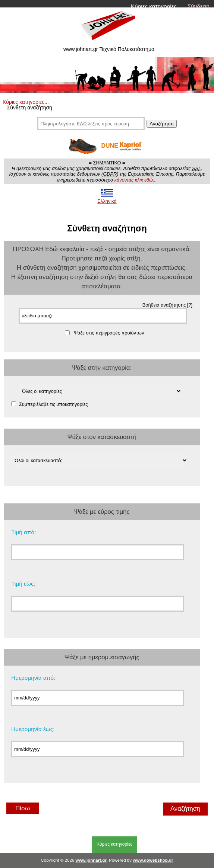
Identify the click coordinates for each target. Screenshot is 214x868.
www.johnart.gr (91, 860)
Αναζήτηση (161, 124)
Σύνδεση (199, 6)
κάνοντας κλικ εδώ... (136, 180)
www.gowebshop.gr (153, 860)
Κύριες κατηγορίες (154, 6)
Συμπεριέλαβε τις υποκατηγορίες (53, 404)
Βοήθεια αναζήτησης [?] (167, 305)
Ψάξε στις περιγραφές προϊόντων (109, 333)
